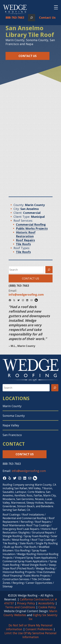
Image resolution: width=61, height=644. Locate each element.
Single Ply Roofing (47, 543)
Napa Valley (11, 425)
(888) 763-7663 (19, 286)
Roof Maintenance (14, 525)
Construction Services (16, 579)
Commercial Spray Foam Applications (25, 561)
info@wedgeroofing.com (29, 471)
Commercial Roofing (34, 518)
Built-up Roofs (13, 547)
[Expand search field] (32, 18)
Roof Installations (33, 515)
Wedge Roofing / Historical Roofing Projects (29, 570)
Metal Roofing (21, 540)
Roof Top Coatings (38, 525)
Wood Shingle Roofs (34, 565)
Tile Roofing (10, 543)
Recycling (18, 583)
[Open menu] (56, 7)
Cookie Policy (47, 607)
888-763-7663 (15, 17)
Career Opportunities (39, 583)
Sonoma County (14, 416)
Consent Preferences (39, 629)
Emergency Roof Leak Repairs (21, 529)
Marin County (12, 406)
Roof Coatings (11, 515)
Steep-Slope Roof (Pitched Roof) (30, 567)
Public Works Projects (37, 576)
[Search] (49, 270)
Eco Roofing (23, 550)
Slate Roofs (27, 543)
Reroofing (27, 522)
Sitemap (8, 586)
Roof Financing (13, 576)
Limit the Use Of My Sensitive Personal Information (30, 635)
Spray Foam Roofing (37, 536)
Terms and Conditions (20, 607)
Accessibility (46, 603)
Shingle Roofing (12, 536)
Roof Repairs (43, 522)
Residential (9, 518)
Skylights (24, 533)
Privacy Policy (26, 603)
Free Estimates (46, 572)
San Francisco (12, 435)
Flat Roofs (30, 547)
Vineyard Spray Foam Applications (35, 558)
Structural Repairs (43, 533)
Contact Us (47, 17)
